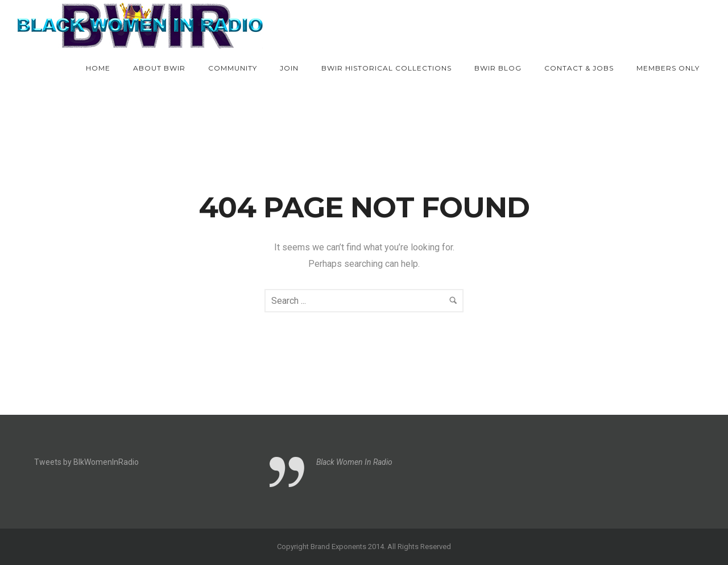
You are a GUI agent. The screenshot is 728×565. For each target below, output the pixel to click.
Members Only (668, 68)
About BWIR (159, 68)
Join (289, 68)
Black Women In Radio (354, 462)
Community (233, 68)
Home (98, 68)
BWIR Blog (498, 68)
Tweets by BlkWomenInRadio (86, 462)
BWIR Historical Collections (386, 68)
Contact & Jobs (579, 68)
